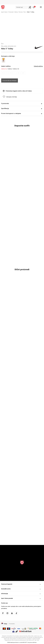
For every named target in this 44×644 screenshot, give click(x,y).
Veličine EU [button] (4, 69)
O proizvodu (22, 103)
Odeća (16, 12)
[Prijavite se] (34, 7)
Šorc (25, 12)
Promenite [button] (12, 624)
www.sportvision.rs (15, 642)
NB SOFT (25, 642)
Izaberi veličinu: (6, 66)
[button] (23, 7)
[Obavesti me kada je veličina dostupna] (3, 73)
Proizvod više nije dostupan (10, 80)
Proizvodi (11, 12)
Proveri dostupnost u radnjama (22, 113)
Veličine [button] (10, 69)
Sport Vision (4, 12)
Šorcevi (21, 12)
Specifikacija (22, 108)
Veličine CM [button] (16, 69)
